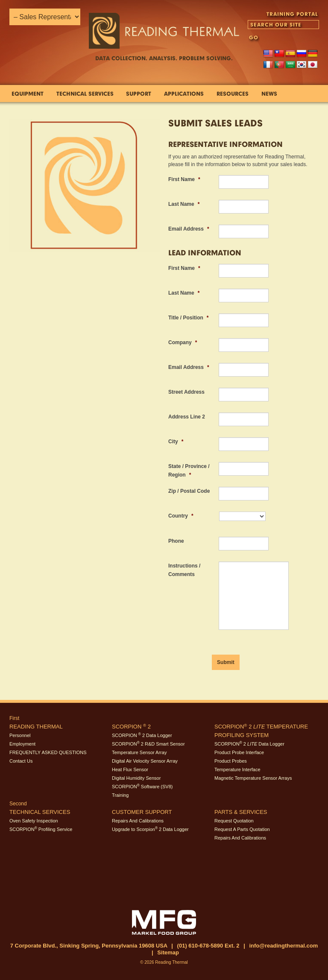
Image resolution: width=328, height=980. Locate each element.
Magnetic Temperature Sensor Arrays (253, 778)
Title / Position (188, 318)
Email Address (189, 229)
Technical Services (40, 812)
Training (120, 795)
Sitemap (168, 952)
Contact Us (21, 761)
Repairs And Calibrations (138, 821)
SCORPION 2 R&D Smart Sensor (148, 744)
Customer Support (142, 812)
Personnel (20, 735)
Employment (22, 744)
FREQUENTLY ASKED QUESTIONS (48, 752)
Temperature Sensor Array (139, 752)
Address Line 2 (187, 417)
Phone (176, 541)
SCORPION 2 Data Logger (142, 735)
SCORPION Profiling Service (41, 829)
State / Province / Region (189, 471)
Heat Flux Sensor (130, 769)
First (14, 718)
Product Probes (231, 761)
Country (181, 516)
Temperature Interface (237, 769)
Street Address (186, 392)
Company (183, 342)
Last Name (184, 204)
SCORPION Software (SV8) (142, 787)
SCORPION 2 (131, 727)
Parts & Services (241, 812)
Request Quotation (234, 821)
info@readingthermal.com (283, 946)
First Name (184, 179)
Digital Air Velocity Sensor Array (145, 761)
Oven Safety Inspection (34, 821)
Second (18, 804)
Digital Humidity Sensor (136, 778)
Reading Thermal (36, 727)
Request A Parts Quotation (242, 829)
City (176, 442)
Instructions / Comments (184, 570)
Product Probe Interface (239, 752)
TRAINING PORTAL (292, 14)
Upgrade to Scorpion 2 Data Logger (150, 829)
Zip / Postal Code (189, 491)
